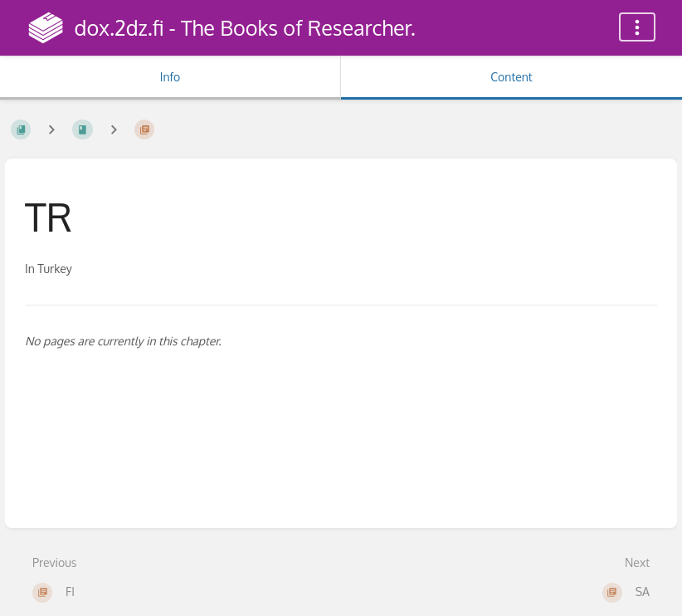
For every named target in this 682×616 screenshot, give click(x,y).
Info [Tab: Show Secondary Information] (170, 77)
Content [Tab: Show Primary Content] (511, 77)
